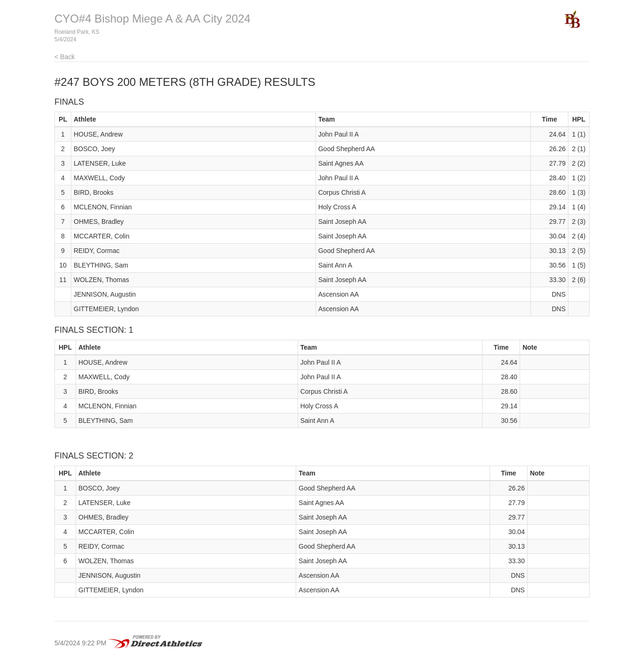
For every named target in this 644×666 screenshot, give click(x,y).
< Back (65, 57)
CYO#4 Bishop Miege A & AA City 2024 (153, 19)
